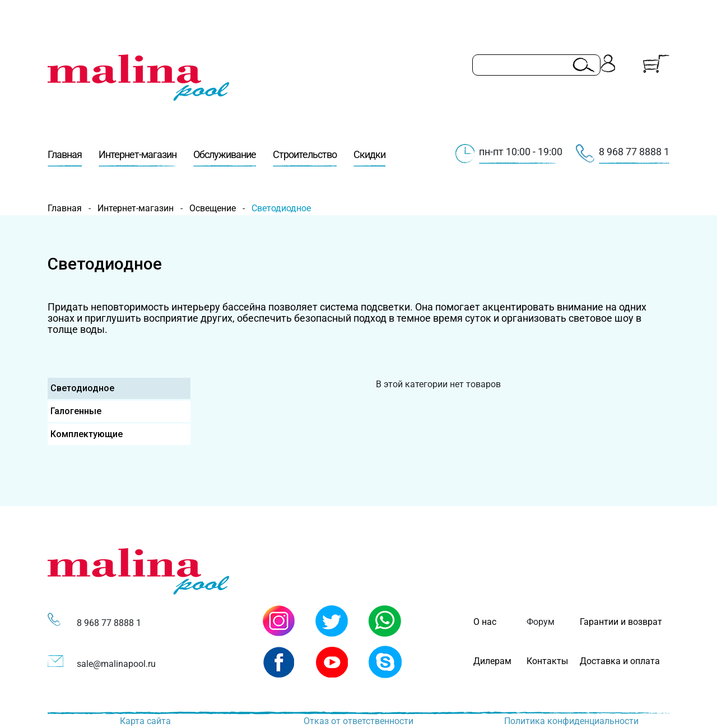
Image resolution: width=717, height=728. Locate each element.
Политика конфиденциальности (571, 721)
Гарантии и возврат (621, 622)
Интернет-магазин (138, 157)
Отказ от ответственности (358, 721)
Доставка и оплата (620, 661)
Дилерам (492, 661)
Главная (65, 157)
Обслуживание (225, 157)
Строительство (305, 157)
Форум (541, 622)
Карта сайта (145, 721)
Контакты (547, 661)
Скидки (369, 157)
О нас (485, 622)
